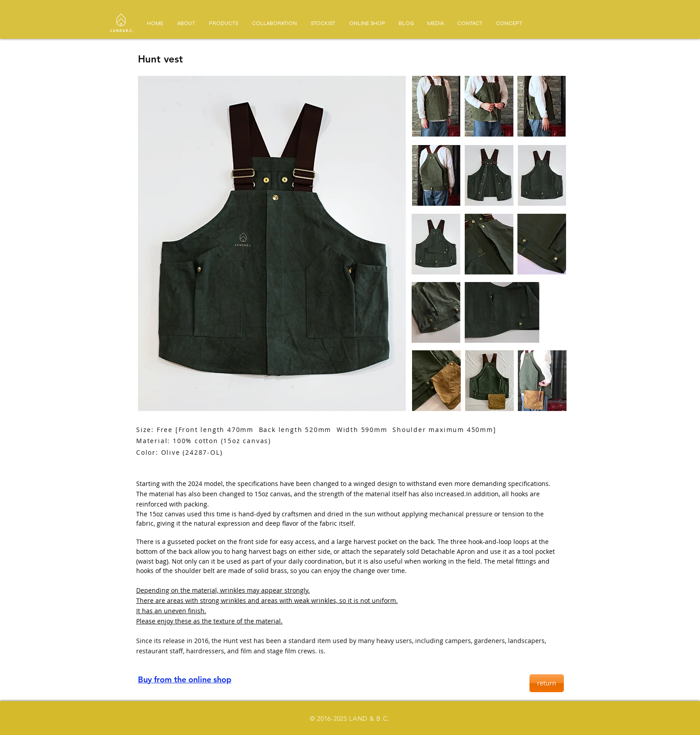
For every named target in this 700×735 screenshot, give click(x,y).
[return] (547, 683)
